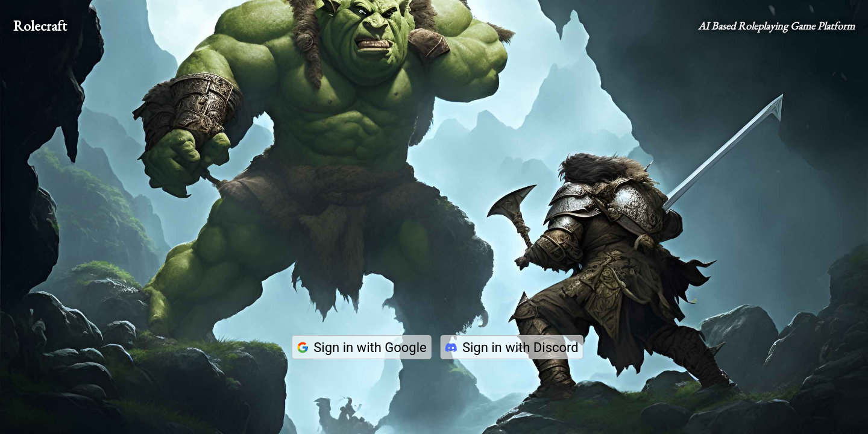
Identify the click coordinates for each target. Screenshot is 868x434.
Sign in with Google (361, 348)
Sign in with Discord (512, 348)
